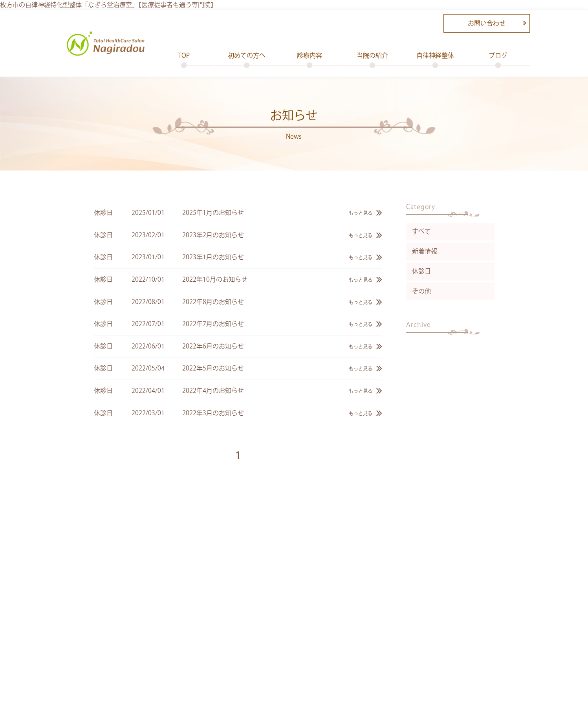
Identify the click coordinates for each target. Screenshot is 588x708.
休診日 (421, 271)
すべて (421, 231)
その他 (421, 291)
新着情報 (425, 251)
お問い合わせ (487, 23)
